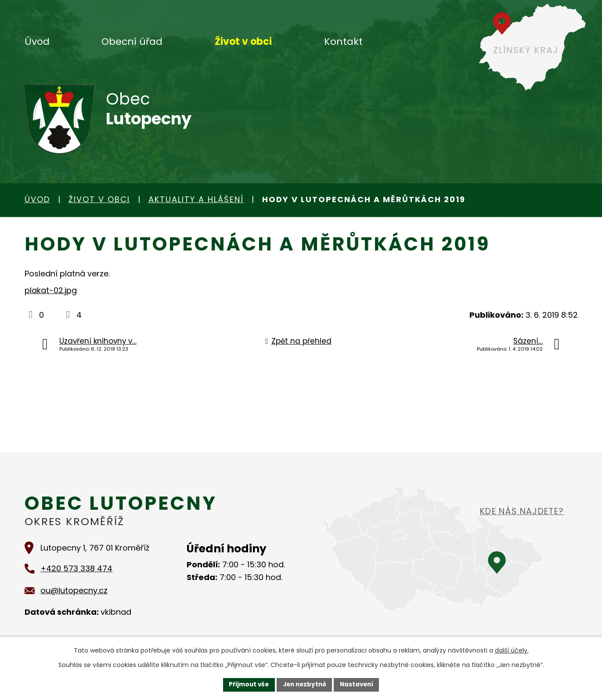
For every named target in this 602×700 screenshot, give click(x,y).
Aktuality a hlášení (196, 199)
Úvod (37, 42)
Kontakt (343, 42)
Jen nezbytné (305, 684)
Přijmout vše (247, 684)
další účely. (512, 650)
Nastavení (359, 684)
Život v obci (243, 42)
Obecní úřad (132, 42)
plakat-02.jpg (51, 290)
